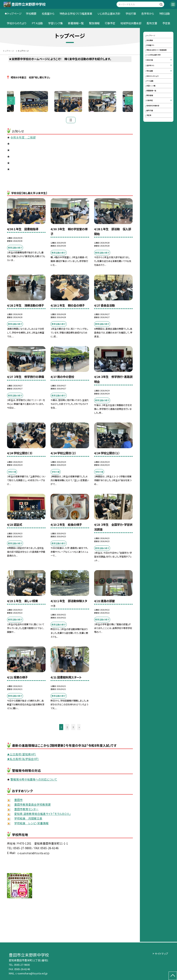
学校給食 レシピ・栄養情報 (31, 824)
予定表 (166, 23)
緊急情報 (94, 23)
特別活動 (165, 13)
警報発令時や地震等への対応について (34, 780)
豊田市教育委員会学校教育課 (33, 805)
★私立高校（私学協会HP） (23, 760)
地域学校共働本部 (131, 23)
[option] (70, 102)
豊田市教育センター (26, 810)
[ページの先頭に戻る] (173, 976)
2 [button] (67, 728)
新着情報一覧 (76, 23)
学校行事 (131, 13)
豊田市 (18, 801)
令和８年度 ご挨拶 (23, 138)
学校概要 (31, 13)
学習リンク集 (55, 23)
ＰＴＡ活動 (37, 23)
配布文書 (152, 23)
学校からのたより (17, 23)
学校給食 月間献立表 (28, 819)
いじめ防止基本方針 (109, 13)
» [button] (79, 728)
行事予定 (110, 23)
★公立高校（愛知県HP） (22, 755)
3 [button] (73, 728)
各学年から (148, 13)
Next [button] (129, 101)
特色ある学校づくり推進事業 (76, 13)
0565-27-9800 (22, 965)
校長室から (48, 13)
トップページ (14, 13)
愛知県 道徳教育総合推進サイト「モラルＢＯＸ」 (42, 815)
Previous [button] (11, 101)
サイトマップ (161, 954)
